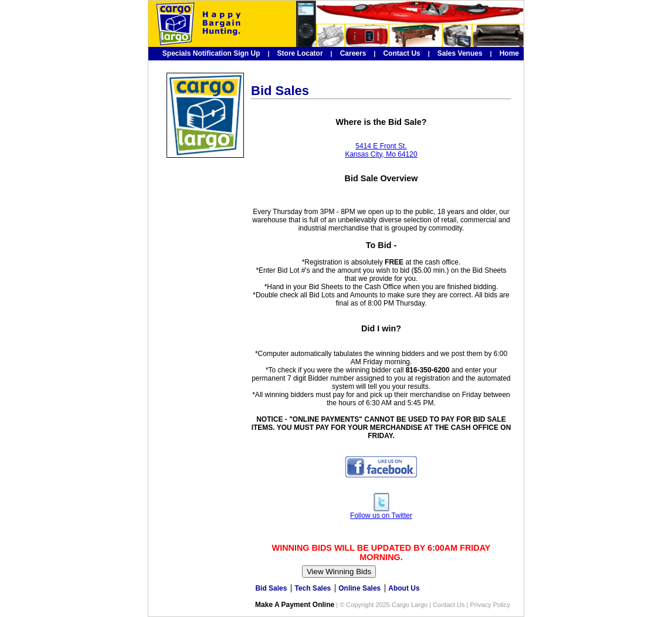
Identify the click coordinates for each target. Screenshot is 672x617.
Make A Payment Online (295, 605)
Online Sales (359, 588)
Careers (353, 53)
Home (509, 53)
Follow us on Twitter (381, 512)
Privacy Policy (490, 605)
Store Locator (300, 53)
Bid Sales (271, 588)
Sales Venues (460, 53)
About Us (404, 588)
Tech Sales (313, 588)
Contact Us (401, 53)
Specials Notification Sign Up (211, 53)
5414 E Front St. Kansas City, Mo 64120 (381, 150)
